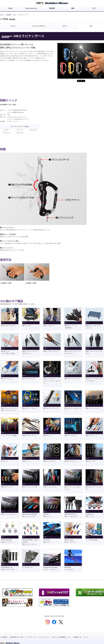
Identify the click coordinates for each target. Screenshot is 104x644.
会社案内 (5, 637)
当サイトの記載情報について (62, 637)
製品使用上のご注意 (17, 637)
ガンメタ (34, 130)
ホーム (2, 15)
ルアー (65, 26)
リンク (87, 637)
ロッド (13, 26)
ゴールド (21, 133)
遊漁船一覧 (78, 637)
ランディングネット (39, 26)
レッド (21, 130)
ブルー (7, 130)
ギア (15, 15)
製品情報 (8, 15)
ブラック (7, 133)
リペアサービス (31, 637)
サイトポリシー (44, 637)
